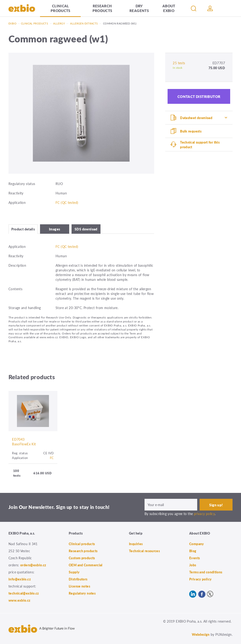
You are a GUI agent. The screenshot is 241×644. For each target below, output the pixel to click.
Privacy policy (200, 579)
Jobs (193, 565)
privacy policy (204, 514)
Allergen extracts (84, 23)
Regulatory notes (82, 593)
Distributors (78, 579)
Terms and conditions (206, 572)
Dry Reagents (139, 8)
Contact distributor (199, 96)
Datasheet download (196, 118)
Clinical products (60, 8)
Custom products (82, 558)
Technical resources (144, 551)
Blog (193, 551)
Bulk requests (191, 131)
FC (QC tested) (67, 202)
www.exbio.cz (20, 600)
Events (195, 558)
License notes (79, 586)
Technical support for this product (200, 145)
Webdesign (201, 634)
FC (52, 458)
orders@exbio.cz (33, 565)
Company (197, 544)
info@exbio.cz (20, 579)
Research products (102, 8)
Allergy (59, 23)
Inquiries (136, 544)
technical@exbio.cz (24, 593)
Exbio (12, 23)
